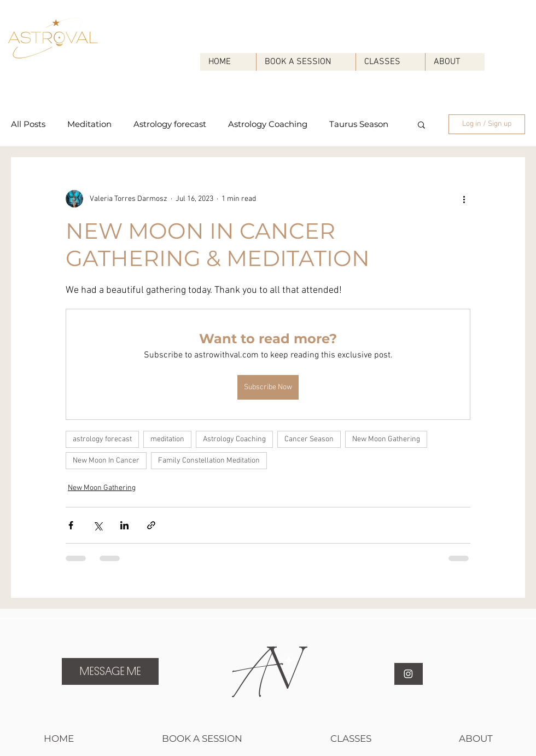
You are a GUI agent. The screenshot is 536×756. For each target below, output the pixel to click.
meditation (167, 439)
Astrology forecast (170, 124)
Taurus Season (359, 124)
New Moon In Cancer (106, 461)
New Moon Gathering (386, 439)
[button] (421, 124)
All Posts (28, 124)
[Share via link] (151, 525)
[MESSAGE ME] (110, 671)
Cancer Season (309, 439)
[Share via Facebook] (71, 525)
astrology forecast (102, 439)
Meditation (89, 124)
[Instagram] (408, 674)
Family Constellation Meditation (209, 461)
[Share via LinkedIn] (124, 525)
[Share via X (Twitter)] (98, 525)
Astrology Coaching (268, 124)
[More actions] (464, 199)
